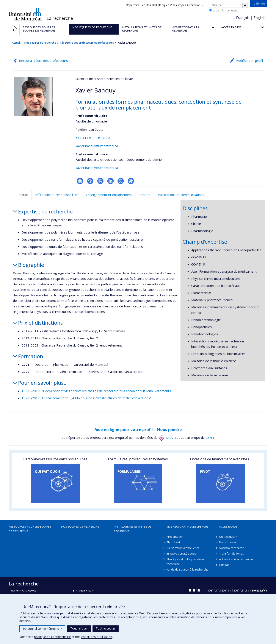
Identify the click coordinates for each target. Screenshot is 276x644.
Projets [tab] (145, 195)
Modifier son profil (249, 60)
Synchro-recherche (232, 548)
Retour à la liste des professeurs (43, 60)
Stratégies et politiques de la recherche (185, 561)
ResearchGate (80, 181)
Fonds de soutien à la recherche (187, 569)
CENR (210, 437)
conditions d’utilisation (97, 637)
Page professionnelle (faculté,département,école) (90, 181)
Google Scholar (121, 181)
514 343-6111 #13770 (93, 138)
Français (243, 18)
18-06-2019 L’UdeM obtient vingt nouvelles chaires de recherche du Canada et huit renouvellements (96, 391)
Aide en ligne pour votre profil (124, 429)
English (260, 18)
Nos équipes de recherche (40, 43)
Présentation (175, 537)
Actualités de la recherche (236, 559)
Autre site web (131, 181)
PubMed (100, 181)
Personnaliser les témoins (42, 629)
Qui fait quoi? (84, 591)
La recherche (60, 18)
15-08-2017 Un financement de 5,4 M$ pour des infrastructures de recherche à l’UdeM (86, 398)
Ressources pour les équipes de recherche (30, 529)
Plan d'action (175, 542)
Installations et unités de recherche (133, 529)
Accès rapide (228, 526)
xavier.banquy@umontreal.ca (97, 146)
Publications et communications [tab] (181, 195)
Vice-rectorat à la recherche (187, 526)
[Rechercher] (245, 5)
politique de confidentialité (52, 637)
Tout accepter (106, 628)
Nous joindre (169, 429)
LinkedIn (111, 181)
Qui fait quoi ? (228, 537)
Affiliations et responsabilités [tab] (57, 195)
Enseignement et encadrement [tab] (109, 195)
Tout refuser (79, 628)
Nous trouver (228, 542)
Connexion (195, 5)
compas (224, 565)
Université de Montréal (25, 14)
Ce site (214, 10)
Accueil (16, 43)
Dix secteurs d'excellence (183, 548)
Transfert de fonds (231, 553)
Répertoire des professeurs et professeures (87, 43)
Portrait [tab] (22, 195)
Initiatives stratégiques (181, 553)
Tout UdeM (230, 10)
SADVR (167, 437)
